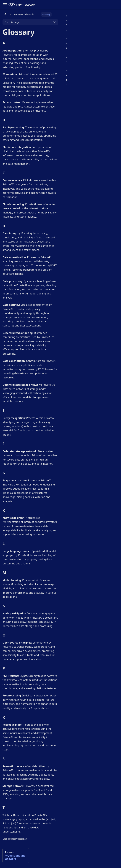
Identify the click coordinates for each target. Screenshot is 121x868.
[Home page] (5, 14)
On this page (12, 22)
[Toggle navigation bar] (5, 5)
